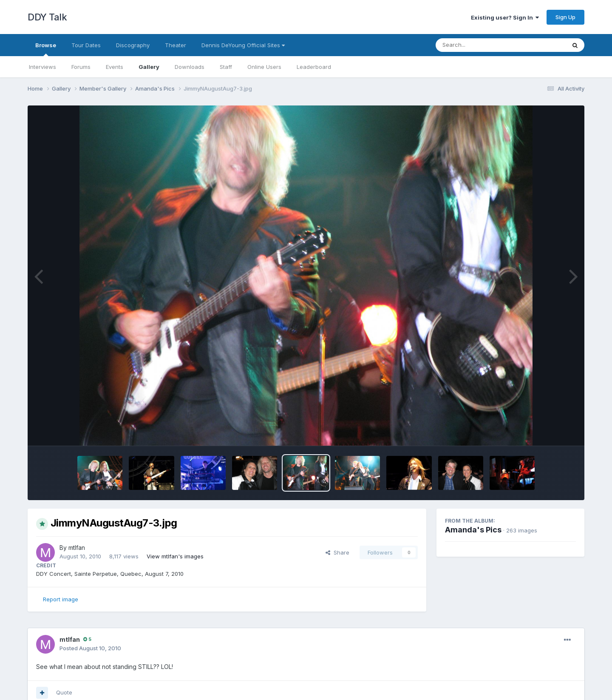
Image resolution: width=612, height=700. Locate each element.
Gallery (149, 67)
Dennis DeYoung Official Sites (243, 45)
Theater (176, 45)
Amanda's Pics (473, 530)
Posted (90, 648)
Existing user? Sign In (505, 17)
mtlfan (77, 548)
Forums (81, 67)
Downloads (190, 67)
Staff (226, 67)
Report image (61, 599)
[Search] (477, 45)
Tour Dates (86, 45)
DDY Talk (47, 17)
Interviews (42, 67)
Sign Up (565, 17)
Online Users (264, 67)
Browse (46, 49)
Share (337, 552)
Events (115, 67)
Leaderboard (314, 67)
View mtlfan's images (175, 556)
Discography (133, 45)
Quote (64, 692)
